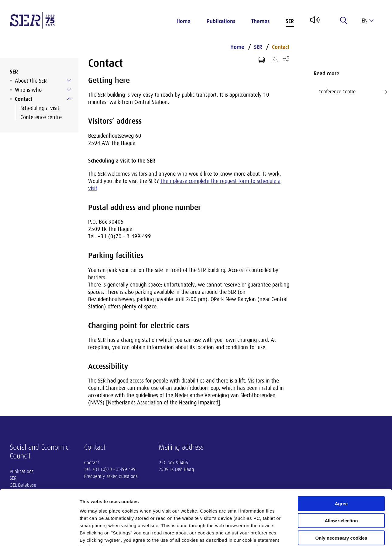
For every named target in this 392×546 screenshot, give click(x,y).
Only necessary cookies (341, 486)
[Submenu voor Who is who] (69, 90)
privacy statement (220, 510)
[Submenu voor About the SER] (69, 81)
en (368, 21)
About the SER (31, 81)
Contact (24, 99)
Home (184, 21)
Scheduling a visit (40, 108)
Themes (260, 21)
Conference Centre (353, 92)
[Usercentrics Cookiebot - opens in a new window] (39, 534)
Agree (341, 452)
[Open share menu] (286, 59)
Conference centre (41, 117)
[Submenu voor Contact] (69, 99)
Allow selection (341, 469)
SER (290, 21)
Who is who (28, 90)
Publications (221, 21)
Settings (314, 534)
